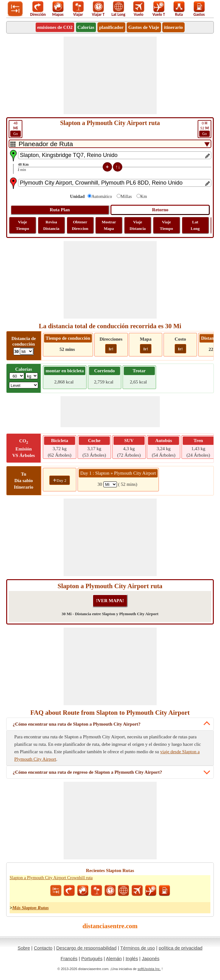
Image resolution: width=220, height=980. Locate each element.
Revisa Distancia (51, 225)
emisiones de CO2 (55, 27)
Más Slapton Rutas (31, 908)
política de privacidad (180, 948)
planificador (111, 27)
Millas (126, 197)
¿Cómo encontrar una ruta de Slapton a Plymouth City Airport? (77, 724)
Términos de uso (137, 948)
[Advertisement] (110, 75)
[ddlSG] (24, 385)
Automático (102, 197)
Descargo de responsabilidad (86, 948)
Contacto (43, 948)
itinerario (174, 27)
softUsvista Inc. (149, 969)
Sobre (24, 948)
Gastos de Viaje (144, 27)
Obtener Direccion (80, 225)
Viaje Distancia (138, 225)
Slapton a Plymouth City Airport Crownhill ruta (51, 878)
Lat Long (195, 225)
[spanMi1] (110, 484)
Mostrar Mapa (109, 225)
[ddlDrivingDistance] (27, 351)
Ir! (111, 349)
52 (204, 129)
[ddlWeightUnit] (32, 376)
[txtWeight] (17, 376)
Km (144, 197)
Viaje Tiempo (22, 225)
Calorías (86, 27)
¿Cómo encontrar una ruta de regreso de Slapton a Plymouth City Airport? (87, 772)
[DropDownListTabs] (110, 144)
